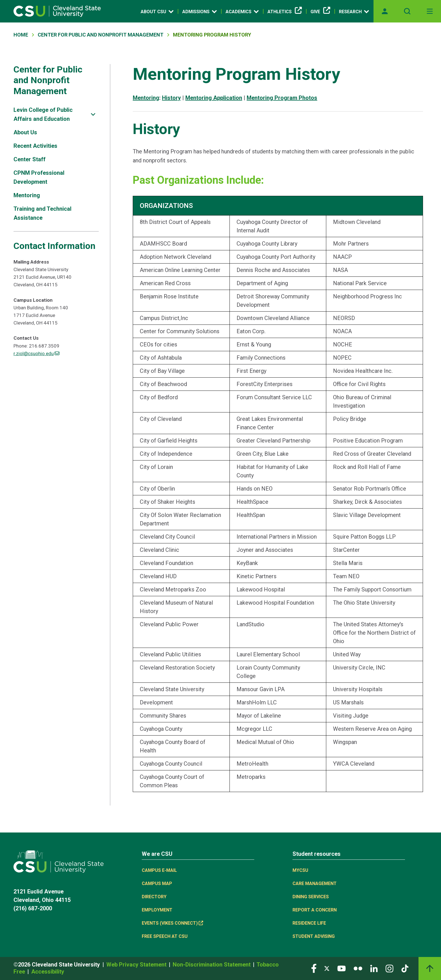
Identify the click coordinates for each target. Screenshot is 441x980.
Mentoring (27, 195)
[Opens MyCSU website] (385, 11)
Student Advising (314, 936)
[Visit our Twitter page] (327, 968)
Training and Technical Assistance (42, 213)
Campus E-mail (159, 870)
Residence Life (309, 923)
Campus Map (157, 883)
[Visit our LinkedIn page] (374, 968)
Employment (157, 910)
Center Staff (30, 159)
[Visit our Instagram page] (390, 968)
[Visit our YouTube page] (341, 968)
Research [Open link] (354, 12)
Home (21, 35)
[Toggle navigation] (430, 11)
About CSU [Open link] (157, 12)
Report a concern (315, 910)
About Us (25, 132)
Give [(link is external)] (320, 12)
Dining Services (311, 897)
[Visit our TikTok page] (405, 968)
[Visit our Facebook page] (314, 968)
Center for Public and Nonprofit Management (48, 80)
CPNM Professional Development (39, 177)
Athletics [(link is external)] (285, 12)
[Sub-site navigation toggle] (93, 114)
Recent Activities (35, 146)
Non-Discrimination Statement (212, 965)
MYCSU (300, 870)
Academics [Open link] (242, 12)
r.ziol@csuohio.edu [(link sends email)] (36, 353)
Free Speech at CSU (165, 936)
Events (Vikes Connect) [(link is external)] (172, 923)
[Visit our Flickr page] (358, 968)
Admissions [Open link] (200, 12)
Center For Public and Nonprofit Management (101, 35)
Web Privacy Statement (137, 965)
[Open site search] (407, 11)
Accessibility (48, 972)
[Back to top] (430, 968)
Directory (154, 897)
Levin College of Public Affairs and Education (43, 114)
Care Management (315, 883)
